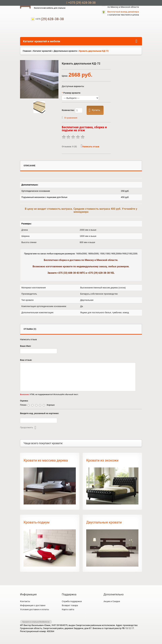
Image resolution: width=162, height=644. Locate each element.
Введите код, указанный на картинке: (40, 413)
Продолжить (28, 428)
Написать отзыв (90, 147)
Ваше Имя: (26, 346)
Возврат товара (70, 605)
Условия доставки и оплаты (35, 609)
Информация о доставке (33, 605)
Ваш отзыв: (26, 360)
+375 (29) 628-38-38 (81, 3)
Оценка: (24, 401)
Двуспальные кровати (104, 522)
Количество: (72, 110)
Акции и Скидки (112, 601)
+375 (50, 19)
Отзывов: (70, 147)
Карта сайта (68, 609)
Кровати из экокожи (102, 460)
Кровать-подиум (37, 522)
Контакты (25, 601)
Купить (94, 110)
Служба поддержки (72, 601)
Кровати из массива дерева (46, 460)
